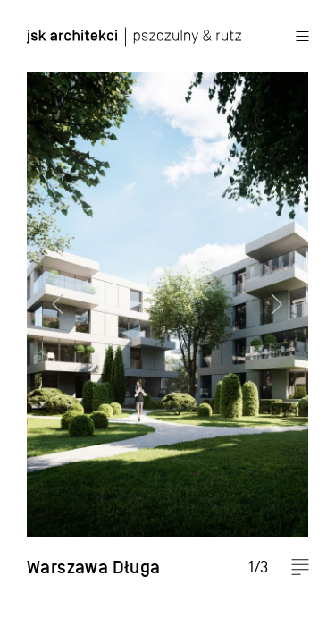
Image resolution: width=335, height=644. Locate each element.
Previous (49, 322)
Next (286, 322)
